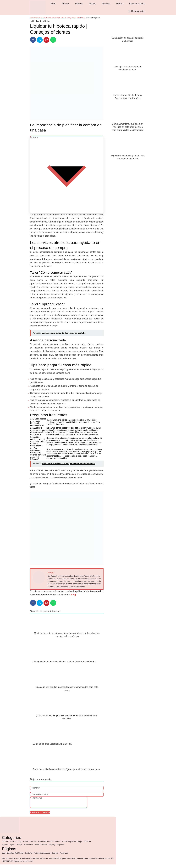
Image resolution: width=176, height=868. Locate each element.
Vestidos (44, 848)
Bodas (84, 8)
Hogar (80, 845)
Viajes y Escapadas (57, 848)
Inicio (55, 8)
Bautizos (95, 8)
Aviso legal (64, 856)
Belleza (64, 8)
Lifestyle (74, 8)
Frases (58, 845)
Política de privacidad (42, 856)
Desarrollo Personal (46, 845)
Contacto (28, 856)
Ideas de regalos (120, 8)
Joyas (12, 848)
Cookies (55, 856)
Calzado (33, 845)
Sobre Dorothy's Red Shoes (13, 856)
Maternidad (28, 848)
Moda (104, 8)
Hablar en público (138, 8)
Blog (20, 845)
